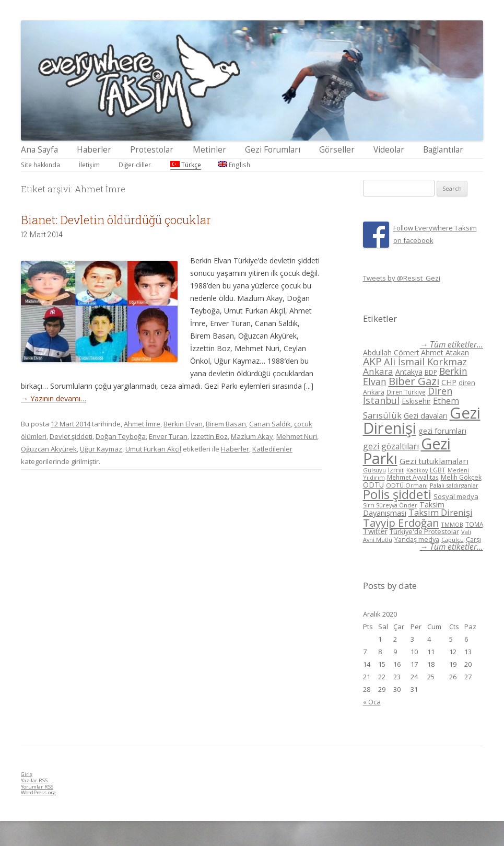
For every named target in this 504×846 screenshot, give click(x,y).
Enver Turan (168, 436)
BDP (431, 372)
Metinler (209, 150)
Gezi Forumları (273, 150)
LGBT (438, 470)
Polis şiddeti (397, 494)
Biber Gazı (414, 381)
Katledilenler (272, 449)
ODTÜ (373, 485)
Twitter (375, 531)
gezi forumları (442, 431)
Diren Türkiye (406, 392)
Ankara (378, 371)
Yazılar (34, 780)
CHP (449, 382)
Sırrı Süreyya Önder (390, 505)
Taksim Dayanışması (404, 508)
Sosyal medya (456, 496)
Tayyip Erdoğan (401, 523)
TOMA (474, 524)
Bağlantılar (443, 150)
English (234, 165)
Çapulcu (453, 540)
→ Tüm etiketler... (452, 345)
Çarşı (473, 539)
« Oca (372, 702)
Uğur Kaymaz (101, 449)
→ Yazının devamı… (54, 398)
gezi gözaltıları (391, 446)
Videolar (389, 150)
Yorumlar (37, 787)
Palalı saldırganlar (454, 485)
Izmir (396, 470)
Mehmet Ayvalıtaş (413, 477)
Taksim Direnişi (441, 512)
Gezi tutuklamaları (434, 461)
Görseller (337, 150)
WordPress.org (38, 792)
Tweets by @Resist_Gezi (402, 278)
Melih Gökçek (461, 477)
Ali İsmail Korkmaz (425, 362)
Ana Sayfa (39, 150)
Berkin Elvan (183, 424)
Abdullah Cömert (391, 352)
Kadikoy (417, 470)
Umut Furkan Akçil (153, 449)
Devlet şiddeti (71, 436)
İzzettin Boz (209, 436)
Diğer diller (135, 165)
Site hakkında (40, 165)
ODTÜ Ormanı (407, 485)
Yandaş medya (417, 540)
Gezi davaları (426, 416)
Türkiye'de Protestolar (424, 531)
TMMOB (452, 524)
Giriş (27, 774)
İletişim (89, 165)
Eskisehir (416, 401)
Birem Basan (226, 424)
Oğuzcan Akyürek (49, 449)
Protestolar (152, 150)
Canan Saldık (270, 424)
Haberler (94, 150)
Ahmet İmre (142, 424)
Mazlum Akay (252, 436)
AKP (372, 361)
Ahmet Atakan (445, 352)
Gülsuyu (374, 470)
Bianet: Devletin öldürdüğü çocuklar (116, 220)
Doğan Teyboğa (121, 436)
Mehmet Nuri (297, 436)
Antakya (409, 372)
